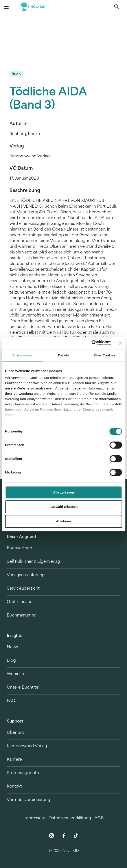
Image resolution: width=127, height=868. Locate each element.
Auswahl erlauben (63, 507)
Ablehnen (63, 521)
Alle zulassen (63, 492)
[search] (116, 7)
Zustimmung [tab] (22, 355)
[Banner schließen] (120, 343)
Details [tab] (64, 355)
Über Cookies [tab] (105, 355)
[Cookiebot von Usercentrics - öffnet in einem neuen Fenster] (91, 343)
